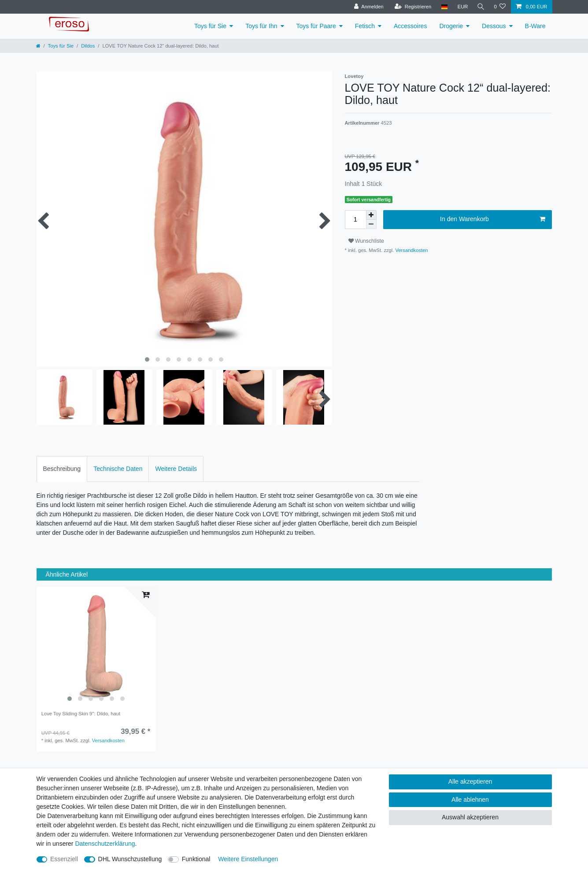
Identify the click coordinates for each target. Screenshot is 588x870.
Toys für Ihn (261, 26)
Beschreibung (62, 469)
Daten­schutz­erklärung (105, 844)
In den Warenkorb (492, 219)
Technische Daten (118, 469)
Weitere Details (176, 469)
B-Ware (535, 26)
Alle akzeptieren (470, 781)
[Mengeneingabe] (355, 220)
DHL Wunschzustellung (130, 859)
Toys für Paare (316, 26)
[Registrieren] (412, 7)
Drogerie (451, 26)
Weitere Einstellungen (248, 859)
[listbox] (96, 646)
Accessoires (410, 26)
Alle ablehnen (470, 800)
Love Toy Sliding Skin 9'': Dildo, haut (81, 714)
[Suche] (480, 7)
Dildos (88, 46)
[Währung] (461, 7)
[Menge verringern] (371, 224)
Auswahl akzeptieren (470, 817)
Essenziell (64, 859)
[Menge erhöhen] (371, 215)
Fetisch (365, 26)
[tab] (62, 469)
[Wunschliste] (500, 7)
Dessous (494, 26)
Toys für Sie (210, 26)
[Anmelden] (368, 7)
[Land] (443, 7)
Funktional (196, 859)
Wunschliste (366, 241)
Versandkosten (411, 250)
